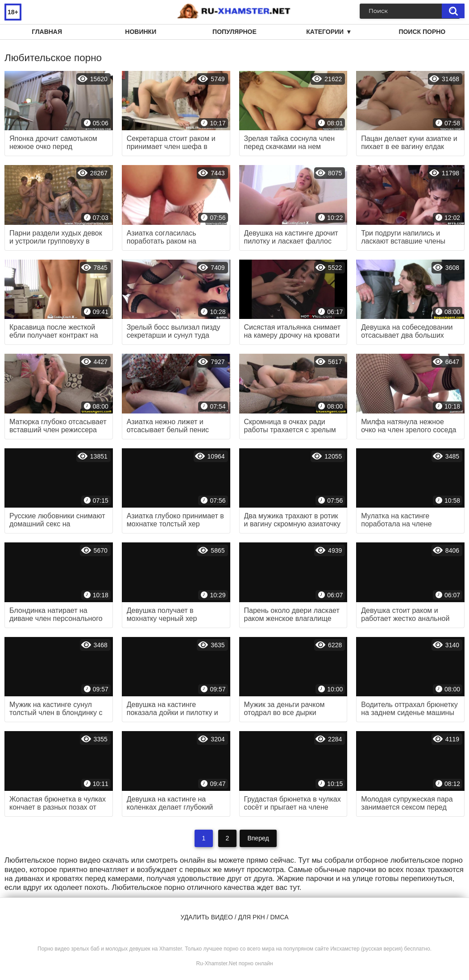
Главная (47, 32)
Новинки (141, 32)
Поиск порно (422, 32)
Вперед (258, 838)
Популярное (234, 32)
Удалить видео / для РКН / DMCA (234, 917)
